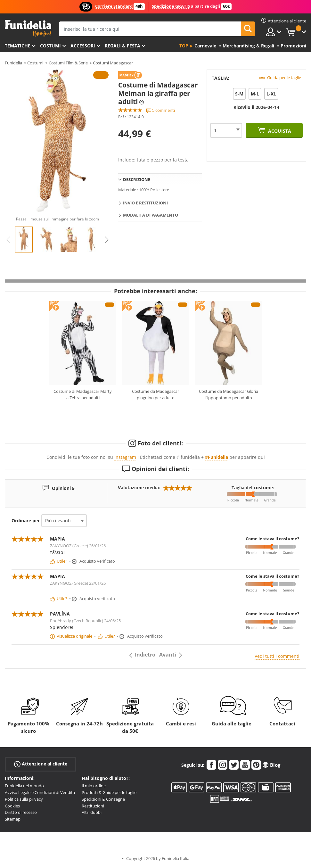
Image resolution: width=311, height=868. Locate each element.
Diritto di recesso (21, 812)
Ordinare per (26, 521)
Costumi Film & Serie (68, 63)
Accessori (83, 46)
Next (107, 240)
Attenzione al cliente (41, 764)
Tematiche (18, 46)
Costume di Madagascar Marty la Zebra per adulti (83, 394)
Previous (8, 240)
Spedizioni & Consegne (103, 799)
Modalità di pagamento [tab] (151, 215)
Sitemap (13, 819)
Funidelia (13, 63)
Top (184, 46)
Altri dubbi (92, 812)
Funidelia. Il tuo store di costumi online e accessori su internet (28, 28)
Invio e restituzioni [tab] (145, 203)
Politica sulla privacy (24, 799)
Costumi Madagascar (113, 63)
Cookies (12, 806)
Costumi (50, 46)
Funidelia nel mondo (24, 786)
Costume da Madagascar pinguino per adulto (155, 394)
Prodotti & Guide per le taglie (109, 792)
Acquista (279, 131)
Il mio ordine (94, 786)
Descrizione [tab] (137, 179)
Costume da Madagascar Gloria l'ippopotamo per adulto (229, 394)
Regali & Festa (123, 46)
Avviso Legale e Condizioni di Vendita (40, 792)
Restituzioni (93, 806)
